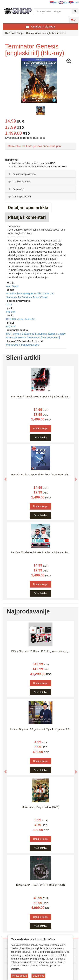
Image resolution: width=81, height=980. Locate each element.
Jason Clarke (40, 297)
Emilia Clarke (42, 293)
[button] (4, 477)
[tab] (40, 174)
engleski (11, 312)
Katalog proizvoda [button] (40, 26)
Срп (73, 3)
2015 (9, 304)
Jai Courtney (25, 297)
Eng (63, 3)
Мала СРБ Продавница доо (23, 345)
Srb (53, 3)
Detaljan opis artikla (28, 208)
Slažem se (38, 976)
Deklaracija (16, 189)
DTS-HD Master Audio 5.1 (21, 319)
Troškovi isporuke (19, 182)
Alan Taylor (12, 286)
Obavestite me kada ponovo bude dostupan (34, 146)
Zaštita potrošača (19, 197)
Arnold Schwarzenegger (20, 293)
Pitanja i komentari (27, 217)
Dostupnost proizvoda (22, 174)
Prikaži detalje (19, 976)
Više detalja (40, 438)
